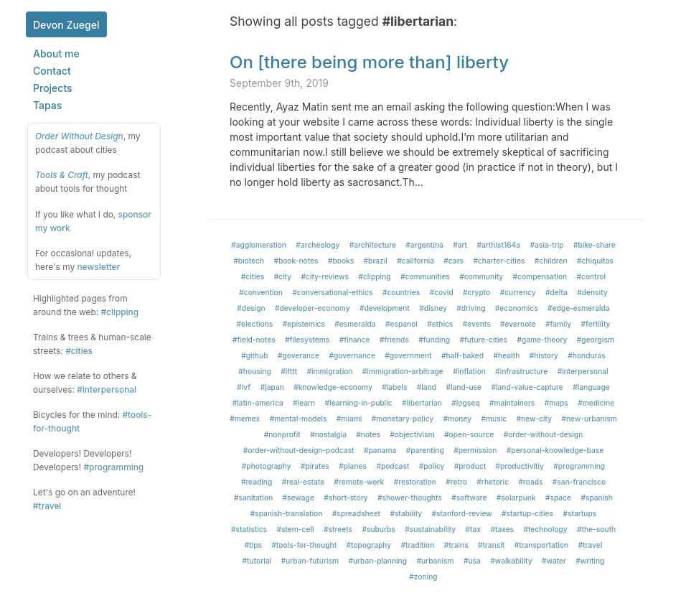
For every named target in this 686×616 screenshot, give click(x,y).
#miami (349, 419)
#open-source (469, 434)
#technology (545, 529)
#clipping (119, 312)
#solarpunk (516, 498)
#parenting (425, 450)
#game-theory (542, 340)
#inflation (469, 371)
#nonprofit (282, 434)
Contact (52, 71)
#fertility (596, 324)
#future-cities (484, 340)
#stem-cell (295, 529)
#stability (406, 513)
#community (481, 276)
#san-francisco (579, 482)
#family (558, 324)
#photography (267, 466)
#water (554, 561)
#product (470, 466)
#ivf (244, 387)
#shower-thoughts (410, 498)
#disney (433, 308)
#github (254, 355)
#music (494, 419)
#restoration (415, 482)
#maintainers (512, 403)
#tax (473, 529)
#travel (47, 506)
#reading (257, 482)
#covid (442, 292)
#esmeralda (355, 324)
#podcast (393, 466)
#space (558, 498)
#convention (261, 292)
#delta (556, 292)
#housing (254, 371)
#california (415, 261)
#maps (556, 403)
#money (458, 419)
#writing (590, 561)
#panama (380, 450)
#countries (401, 292)
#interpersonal (107, 389)
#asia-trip (546, 245)
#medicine (596, 403)
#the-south (596, 529)
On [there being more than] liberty (369, 62)
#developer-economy (313, 308)
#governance (352, 355)
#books (341, 261)
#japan (272, 387)
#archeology (318, 245)
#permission (475, 450)
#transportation (541, 545)
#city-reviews (325, 276)
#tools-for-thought (304, 545)
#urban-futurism (310, 561)
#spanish (597, 498)
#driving (471, 308)
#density (592, 292)
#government (408, 355)
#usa (472, 561)
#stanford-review (462, 513)
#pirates (315, 466)
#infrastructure (521, 371)
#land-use (464, 387)
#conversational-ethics (332, 292)
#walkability (511, 561)
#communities (425, 276)
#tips (253, 545)
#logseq (465, 403)
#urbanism (435, 561)
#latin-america (258, 403)
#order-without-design (544, 434)
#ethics (440, 324)
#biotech (249, 261)
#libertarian (422, 403)
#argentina (424, 245)
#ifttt (289, 371)
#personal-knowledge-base (555, 450)
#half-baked (462, 355)
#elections (255, 324)
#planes (353, 466)
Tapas (47, 105)
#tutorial (257, 561)
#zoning (423, 577)
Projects (53, 88)
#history (544, 355)
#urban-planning (377, 561)
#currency (518, 292)
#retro (456, 482)
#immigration (329, 371)
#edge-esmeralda (579, 308)
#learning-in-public (359, 403)
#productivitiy (520, 466)
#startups (579, 513)
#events (477, 324)
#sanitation (253, 498)
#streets (338, 529)
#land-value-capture (527, 387)
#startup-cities (527, 513)
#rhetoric (493, 482)
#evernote (518, 324)
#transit (491, 545)
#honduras (587, 355)
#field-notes (254, 340)
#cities (79, 351)
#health (507, 355)
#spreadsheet (356, 513)
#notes (368, 434)
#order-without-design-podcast (299, 450)
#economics (517, 308)
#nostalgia (328, 434)
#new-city (535, 419)
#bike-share (595, 245)
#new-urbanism (589, 419)
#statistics (249, 529)
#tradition (418, 545)
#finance (355, 340)
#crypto (476, 292)
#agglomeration (259, 245)
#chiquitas (595, 261)
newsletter (98, 267)
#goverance (299, 355)
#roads (530, 482)
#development (385, 308)
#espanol (401, 324)
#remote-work (360, 482)
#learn (304, 403)
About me (56, 53)
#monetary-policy (403, 419)
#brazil (376, 261)
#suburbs (378, 529)
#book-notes (296, 261)
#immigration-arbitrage (403, 371)
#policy (432, 466)
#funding (434, 340)
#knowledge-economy (333, 387)
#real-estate (304, 482)
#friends (394, 340)
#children (551, 261)
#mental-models (299, 419)
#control (592, 276)
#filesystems (307, 340)
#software (469, 498)
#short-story (346, 498)
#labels (394, 387)
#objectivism (412, 434)
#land (427, 387)
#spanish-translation (287, 513)
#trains (456, 545)
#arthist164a (498, 245)
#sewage (299, 498)
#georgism (596, 340)
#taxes (502, 529)
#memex (245, 419)
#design (251, 308)
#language (591, 387)
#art (460, 245)
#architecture (373, 245)
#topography (369, 545)
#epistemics (304, 324)
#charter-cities (499, 261)
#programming (113, 467)
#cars (454, 261)
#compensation (540, 276)
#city (283, 276)
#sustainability (430, 529)
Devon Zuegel (66, 25)
